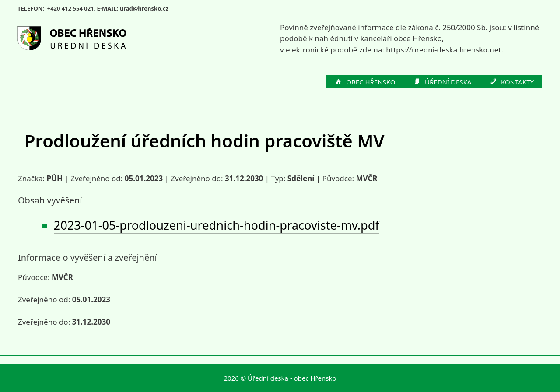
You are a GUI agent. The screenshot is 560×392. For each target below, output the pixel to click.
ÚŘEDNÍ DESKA (442, 82)
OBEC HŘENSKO (365, 82)
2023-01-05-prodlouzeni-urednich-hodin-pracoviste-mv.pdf (217, 225)
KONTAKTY (511, 82)
